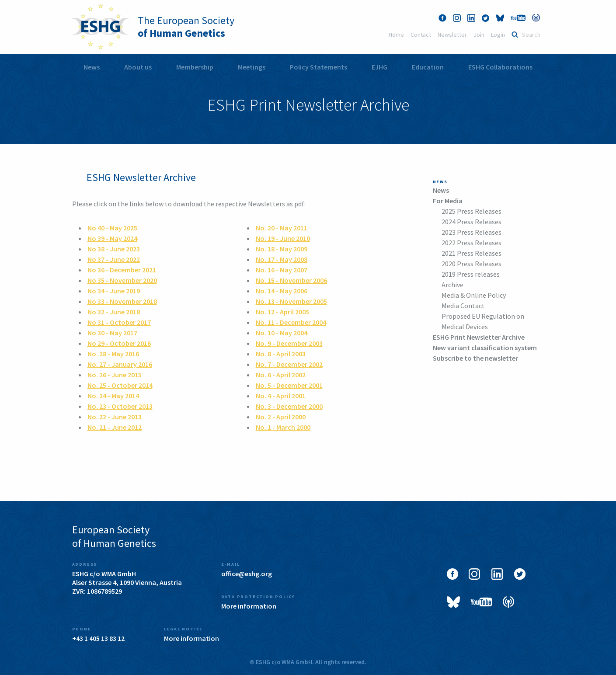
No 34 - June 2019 (114, 291)
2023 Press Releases (472, 232)
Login (498, 35)
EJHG (379, 67)
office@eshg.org (247, 574)
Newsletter (452, 35)
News (92, 67)
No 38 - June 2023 (114, 249)
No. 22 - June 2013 (115, 417)
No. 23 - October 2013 (120, 406)
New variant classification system (485, 348)
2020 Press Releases (472, 264)
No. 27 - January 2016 (120, 364)
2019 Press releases (471, 274)
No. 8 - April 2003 (281, 354)
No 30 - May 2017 (112, 333)
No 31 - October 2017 (119, 322)
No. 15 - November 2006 (291, 280)
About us (138, 67)
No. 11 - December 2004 (291, 322)
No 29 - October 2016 (119, 343)
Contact (421, 35)
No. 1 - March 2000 (283, 427)
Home (396, 35)
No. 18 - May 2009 (282, 249)
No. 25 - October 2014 (120, 385)
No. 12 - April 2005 (282, 312)
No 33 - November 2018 (122, 301)
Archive (452, 285)
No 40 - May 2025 (112, 228)
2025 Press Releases (472, 211)
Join (479, 35)
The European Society (186, 27)
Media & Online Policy (474, 295)
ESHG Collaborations (500, 67)
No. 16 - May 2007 (282, 270)
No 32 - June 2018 (114, 312)
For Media (448, 201)
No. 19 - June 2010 (283, 238)
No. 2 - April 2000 (281, 417)
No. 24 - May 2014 (113, 396)
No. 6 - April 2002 (281, 375)
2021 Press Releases (472, 253)
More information (249, 606)
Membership (195, 67)
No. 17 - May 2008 (282, 259)
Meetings (252, 67)
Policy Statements (318, 67)
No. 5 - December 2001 (289, 385)
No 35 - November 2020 (122, 280)
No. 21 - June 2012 (115, 427)
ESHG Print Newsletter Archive (479, 337)
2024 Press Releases (472, 222)
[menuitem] (92, 67)
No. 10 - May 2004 (282, 333)
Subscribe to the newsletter (475, 358)
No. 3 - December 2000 (289, 406)
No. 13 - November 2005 (291, 301)
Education (428, 67)
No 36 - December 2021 (122, 270)
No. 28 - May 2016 (113, 354)
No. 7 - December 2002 (289, 364)
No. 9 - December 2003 (289, 343)
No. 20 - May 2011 (282, 228)
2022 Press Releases (472, 243)
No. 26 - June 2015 (115, 375)
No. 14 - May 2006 (282, 291)
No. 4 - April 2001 (281, 396)
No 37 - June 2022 (114, 259)
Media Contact (463, 306)
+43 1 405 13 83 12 (98, 638)
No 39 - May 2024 (112, 238)
